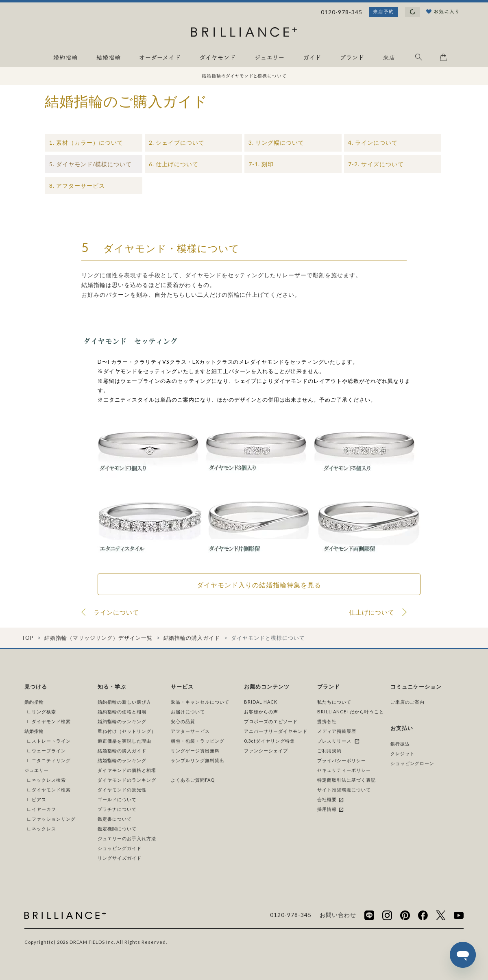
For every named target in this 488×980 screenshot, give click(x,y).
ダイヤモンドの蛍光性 (122, 788)
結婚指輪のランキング (122, 759)
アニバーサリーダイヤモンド (276, 730)
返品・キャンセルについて (200, 701)
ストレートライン (51, 740)
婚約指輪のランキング (122, 720)
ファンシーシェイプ (266, 749)
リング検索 (44, 710)
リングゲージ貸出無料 (195, 749)
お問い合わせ (338, 914)
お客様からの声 (261, 710)
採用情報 (331, 808)
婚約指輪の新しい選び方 (124, 701)
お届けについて (188, 710)
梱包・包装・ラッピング (198, 740)
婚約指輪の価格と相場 (122, 710)
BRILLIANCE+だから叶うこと (351, 710)
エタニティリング (51, 759)
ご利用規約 (329, 749)
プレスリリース (339, 740)
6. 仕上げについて (174, 164)
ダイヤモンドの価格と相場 (127, 769)
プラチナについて (117, 808)
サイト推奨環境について (344, 788)
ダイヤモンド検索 (51, 720)
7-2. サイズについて (376, 164)
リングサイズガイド (120, 857)
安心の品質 (183, 720)
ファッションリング (54, 818)
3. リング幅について (276, 142)
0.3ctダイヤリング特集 (269, 740)
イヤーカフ (44, 808)
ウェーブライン (49, 749)
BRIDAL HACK (261, 701)
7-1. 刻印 (261, 164)
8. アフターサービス (77, 186)
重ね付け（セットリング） (127, 730)
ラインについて (116, 611)
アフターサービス (190, 730)
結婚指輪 (34, 730)
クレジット (403, 752)
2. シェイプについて (177, 142)
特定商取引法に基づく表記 (346, 779)
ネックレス (44, 827)
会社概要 (331, 798)
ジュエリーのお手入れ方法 (127, 837)
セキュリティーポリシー (344, 769)
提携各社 (327, 720)
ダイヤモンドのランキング (127, 779)
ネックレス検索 (49, 779)
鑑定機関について (117, 827)
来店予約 (383, 12)
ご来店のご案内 (407, 701)
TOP (27, 637)
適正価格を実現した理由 (124, 740)
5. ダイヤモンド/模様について (90, 164)
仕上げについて (372, 611)
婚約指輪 (34, 701)
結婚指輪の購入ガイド (192, 637)
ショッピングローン (412, 762)
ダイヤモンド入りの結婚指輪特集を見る (259, 584)
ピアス (39, 798)
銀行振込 (400, 742)
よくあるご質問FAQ (193, 779)
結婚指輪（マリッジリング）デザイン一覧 (98, 637)
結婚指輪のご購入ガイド (126, 101)
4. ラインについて (373, 142)
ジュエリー (37, 769)
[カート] (443, 59)
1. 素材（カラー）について (86, 142)
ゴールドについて (117, 798)
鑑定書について (115, 818)
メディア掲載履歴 (337, 730)
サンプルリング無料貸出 (198, 759)
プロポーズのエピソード (271, 720)
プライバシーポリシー (342, 759)
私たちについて (334, 701)
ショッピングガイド (120, 847)
